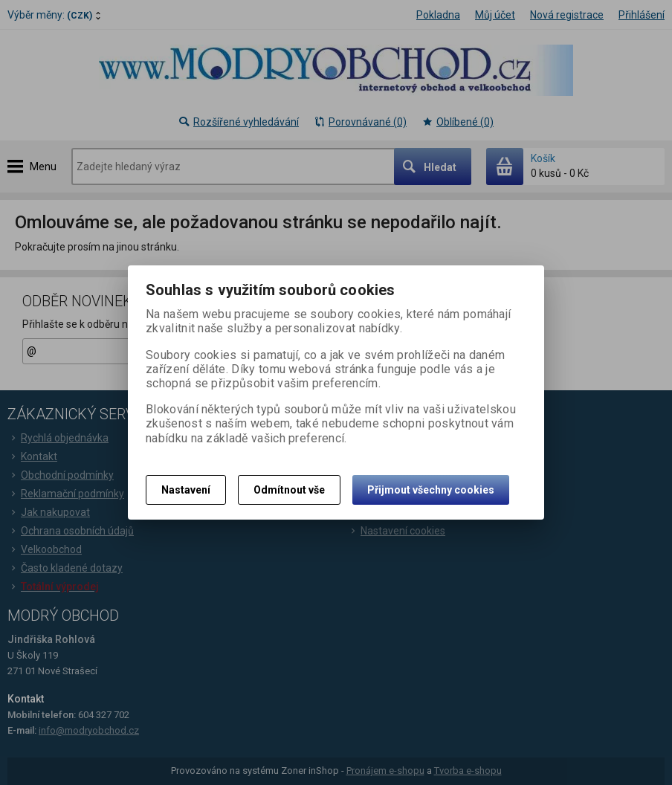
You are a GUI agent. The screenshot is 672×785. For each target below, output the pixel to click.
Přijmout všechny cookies (431, 490)
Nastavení (186, 490)
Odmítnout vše (289, 490)
